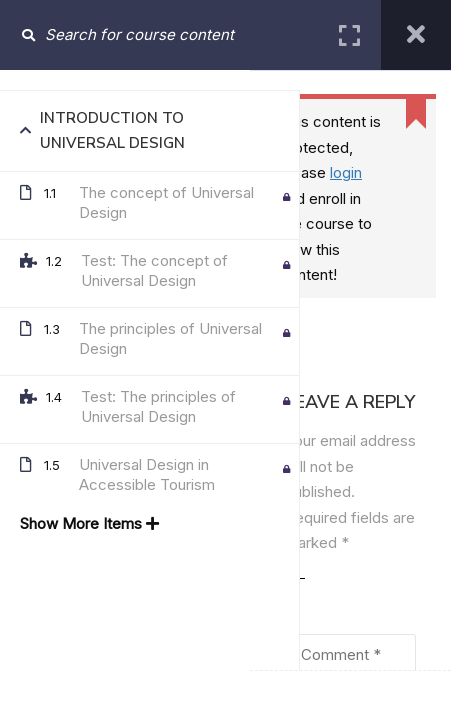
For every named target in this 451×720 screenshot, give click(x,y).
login (346, 172)
